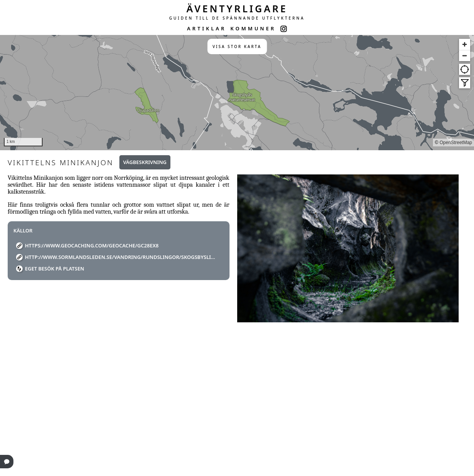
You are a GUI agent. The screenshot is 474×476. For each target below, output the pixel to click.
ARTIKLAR (206, 28)
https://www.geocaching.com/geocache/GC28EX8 (92, 245)
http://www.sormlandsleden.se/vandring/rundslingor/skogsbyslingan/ (121, 257)
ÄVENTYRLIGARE (237, 8)
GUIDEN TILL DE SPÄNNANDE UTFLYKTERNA (237, 18)
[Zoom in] (465, 44)
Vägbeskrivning (145, 162)
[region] (237, 93)
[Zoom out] (465, 56)
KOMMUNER (253, 28)
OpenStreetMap (456, 143)
